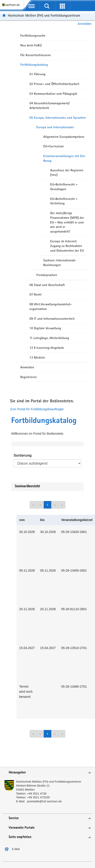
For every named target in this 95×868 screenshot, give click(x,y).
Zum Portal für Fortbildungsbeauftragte (37, 409)
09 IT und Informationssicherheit (52, 319)
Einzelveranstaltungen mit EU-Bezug (64, 158)
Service (14, 818)
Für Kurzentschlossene (36, 55)
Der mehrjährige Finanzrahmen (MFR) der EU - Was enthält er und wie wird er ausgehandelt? (67, 222)
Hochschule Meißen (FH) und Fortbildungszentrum (44, 15)
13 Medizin (37, 357)
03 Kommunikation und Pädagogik (53, 94)
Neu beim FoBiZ (31, 45)
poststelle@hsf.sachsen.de (44, 801)
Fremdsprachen (47, 275)
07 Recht (35, 294)
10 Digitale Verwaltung (45, 328)
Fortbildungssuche (33, 36)
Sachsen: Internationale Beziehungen (59, 263)
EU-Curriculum (53, 146)
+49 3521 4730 (37, 794)
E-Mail (16, 849)
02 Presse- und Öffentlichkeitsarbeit (54, 84)
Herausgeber (17, 772)
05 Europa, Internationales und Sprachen (58, 118)
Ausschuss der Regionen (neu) (67, 173)
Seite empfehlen (20, 837)
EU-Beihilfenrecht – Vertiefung (64, 201)
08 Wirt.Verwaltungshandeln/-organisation (51, 307)
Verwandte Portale (22, 828)
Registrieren (29, 377)
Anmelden (85, 24)
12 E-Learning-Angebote (47, 348)
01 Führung (37, 74)
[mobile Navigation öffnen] (32, 6)
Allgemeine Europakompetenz (64, 137)
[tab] (47, 773)
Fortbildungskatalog (34, 65)
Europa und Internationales (55, 127)
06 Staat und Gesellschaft (47, 285)
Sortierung (23, 455)
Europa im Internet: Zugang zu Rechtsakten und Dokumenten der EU (67, 246)
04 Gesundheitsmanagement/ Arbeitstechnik (50, 106)
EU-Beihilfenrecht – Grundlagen (64, 187)
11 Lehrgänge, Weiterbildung (49, 338)
